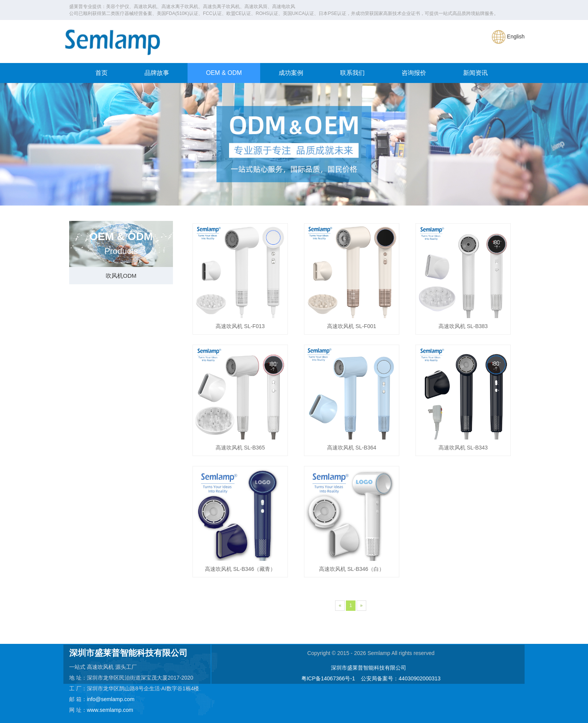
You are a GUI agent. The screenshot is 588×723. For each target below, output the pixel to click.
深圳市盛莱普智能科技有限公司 (369, 668)
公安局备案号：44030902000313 (401, 678)
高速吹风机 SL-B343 (463, 448)
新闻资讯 (475, 73)
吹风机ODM (121, 276)
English (508, 36)
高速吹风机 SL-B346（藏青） (240, 569)
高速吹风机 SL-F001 (352, 326)
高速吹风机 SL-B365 (240, 448)
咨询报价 (414, 73)
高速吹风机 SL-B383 (463, 326)
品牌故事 (157, 73)
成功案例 (291, 73)
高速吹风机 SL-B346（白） (352, 569)
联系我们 (352, 73)
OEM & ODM (224, 73)
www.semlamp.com (110, 710)
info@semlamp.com (111, 699)
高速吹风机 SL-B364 (352, 448)
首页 (101, 73)
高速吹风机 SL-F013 (240, 326)
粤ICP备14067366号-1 (328, 678)
